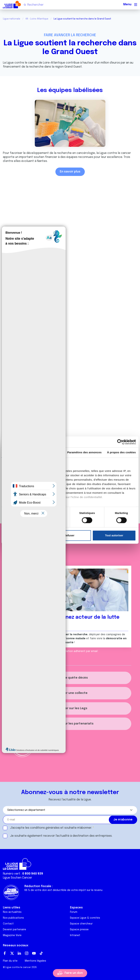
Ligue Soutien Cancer (17, 878)
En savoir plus (70, 172)
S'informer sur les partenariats (70, 724)
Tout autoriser (114, 535)
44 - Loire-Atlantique (37, 19)
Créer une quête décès (70, 678)
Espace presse (79, 930)
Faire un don (74, 973)
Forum (74, 912)
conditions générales (45, 828)
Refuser (69, 535)
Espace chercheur (81, 924)
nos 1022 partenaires (30, 471)
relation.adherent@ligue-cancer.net (33, 655)
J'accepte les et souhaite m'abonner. (51, 828)
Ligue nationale (12, 19)
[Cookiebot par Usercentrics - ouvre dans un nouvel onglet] (120, 442)
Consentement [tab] (17, 452)
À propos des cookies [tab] (121, 452)
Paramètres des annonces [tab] (84, 452)
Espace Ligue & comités (85, 918)
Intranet (75, 935)
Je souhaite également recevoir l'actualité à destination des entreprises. (61, 836)
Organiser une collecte (70, 693)
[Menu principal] (136, 5)
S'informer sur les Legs (70, 708)
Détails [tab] (49, 452)
